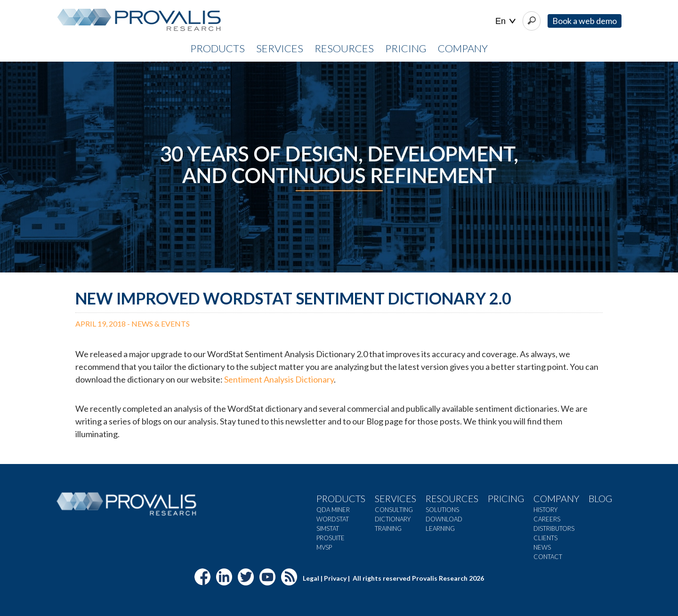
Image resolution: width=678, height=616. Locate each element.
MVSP (324, 547)
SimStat (328, 528)
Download (444, 519)
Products (341, 498)
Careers (547, 519)
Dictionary (393, 519)
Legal (311, 578)
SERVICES (280, 48)
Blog (600, 498)
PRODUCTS (218, 48)
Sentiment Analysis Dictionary (279, 379)
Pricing (506, 498)
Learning (440, 528)
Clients (545, 538)
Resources (452, 498)
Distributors (554, 528)
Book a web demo (585, 21)
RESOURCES (344, 48)
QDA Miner (333, 510)
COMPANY (463, 48)
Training (388, 528)
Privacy (335, 578)
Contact (548, 557)
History (545, 510)
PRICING (406, 48)
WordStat (333, 519)
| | (505, 21)
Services (395, 498)
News (542, 547)
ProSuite (331, 538)
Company (556, 498)
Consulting (394, 510)
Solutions (442, 510)
